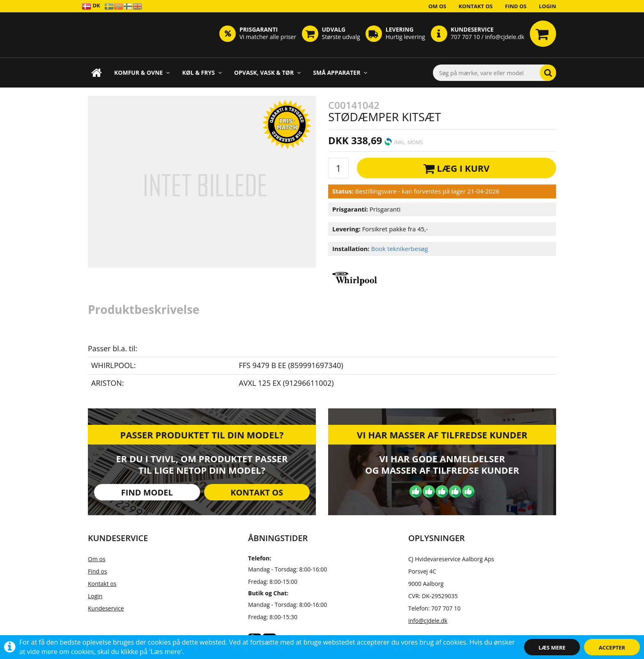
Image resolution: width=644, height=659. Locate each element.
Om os (437, 6)
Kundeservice (106, 608)
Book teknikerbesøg (399, 249)
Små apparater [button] (340, 73)
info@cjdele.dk (428, 621)
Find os (516, 6)
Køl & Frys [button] (202, 73)
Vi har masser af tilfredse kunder (442, 435)
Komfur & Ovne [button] (142, 73)
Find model (147, 492)
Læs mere (552, 647)
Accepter (612, 647)
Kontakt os (475, 6)
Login (547, 6)
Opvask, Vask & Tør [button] (267, 73)
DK (91, 6)
